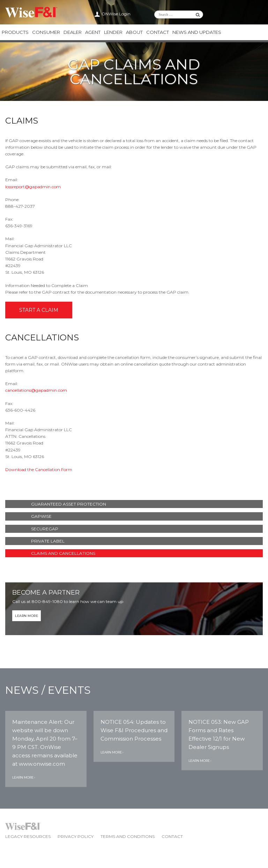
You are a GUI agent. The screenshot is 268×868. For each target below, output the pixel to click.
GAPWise (41, 516)
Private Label (48, 541)
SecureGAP (45, 529)
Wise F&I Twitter (242, 14)
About (134, 32)
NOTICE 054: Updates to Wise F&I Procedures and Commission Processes (134, 730)
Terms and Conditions (128, 836)
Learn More (27, 616)
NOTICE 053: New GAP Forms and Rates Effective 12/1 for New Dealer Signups (219, 734)
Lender (113, 32)
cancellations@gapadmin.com (36, 390)
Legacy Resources (28, 836)
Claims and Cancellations (63, 553)
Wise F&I (31, 12)
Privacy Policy (76, 836)
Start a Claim (39, 310)
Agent (93, 32)
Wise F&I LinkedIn (233, 14)
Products (15, 32)
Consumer (46, 32)
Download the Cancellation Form (39, 469)
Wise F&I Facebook (250, 14)
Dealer (73, 32)
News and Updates (197, 32)
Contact (158, 32)
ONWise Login (116, 14)
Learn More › (24, 777)
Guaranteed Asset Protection (69, 504)
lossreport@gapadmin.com (33, 187)
